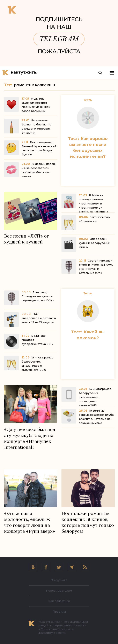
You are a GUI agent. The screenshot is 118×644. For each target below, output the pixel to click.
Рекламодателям (59, 591)
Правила (59, 612)
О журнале (59, 580)
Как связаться (59, 601)
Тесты (88, 100)
